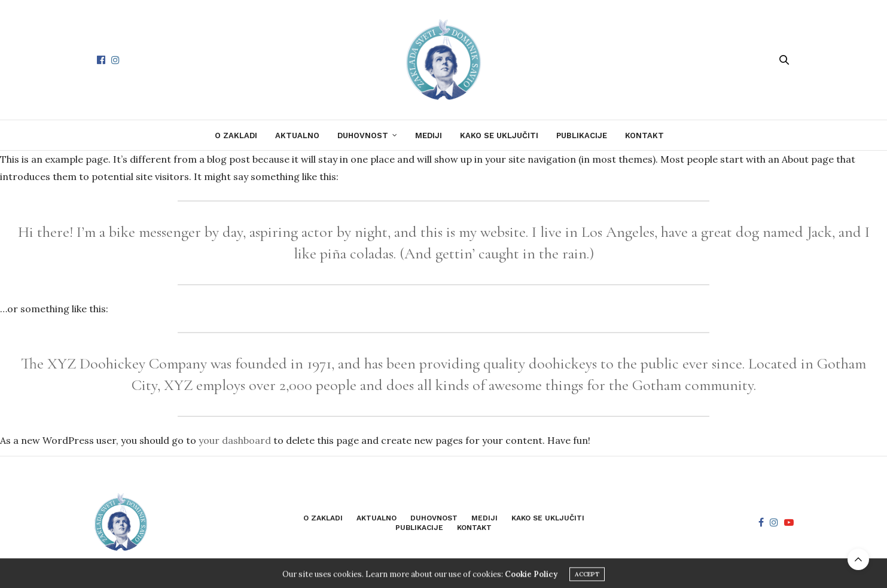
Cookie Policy (531, 583)
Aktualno (297, 135)
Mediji (429, 135)
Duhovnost (363, 135)
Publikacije (582, 135)
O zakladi (236, 135)
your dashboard (235, 440)
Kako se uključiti (499, 135)
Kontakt (644, 135)
